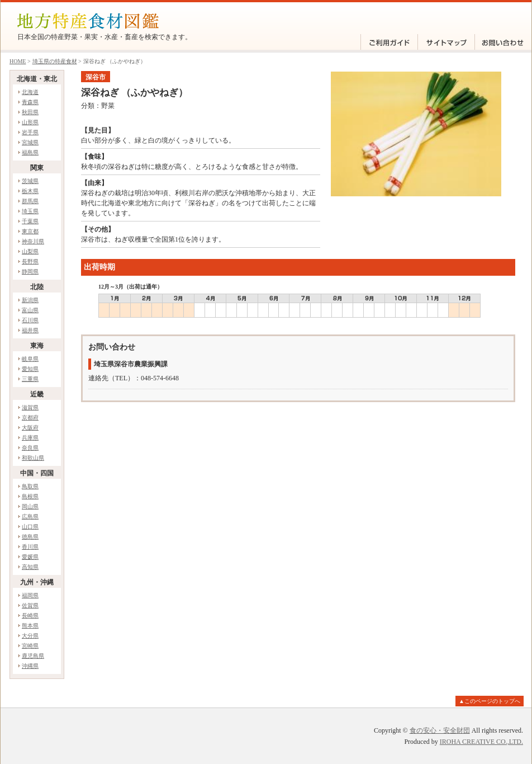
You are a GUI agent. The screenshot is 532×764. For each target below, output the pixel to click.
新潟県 (30, 300)
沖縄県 (30, 666)
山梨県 (30, 251)
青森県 (30, 102)
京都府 (30, 418)
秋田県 (30, 112)
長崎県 (30, 616)
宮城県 (30, 142)
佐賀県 (30, 605)
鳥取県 (30, 486)
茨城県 (30, 181)
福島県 (30, 152)
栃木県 (30, 191)
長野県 (30, 261)
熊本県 (30, 626)
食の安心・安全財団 (440, 730)
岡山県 (30, 506)
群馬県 (30, 201)
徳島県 (30, 537)
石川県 (30, 320)
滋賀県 (30, 407)
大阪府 (30, 428)
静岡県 (30, 272)
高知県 (30, 567)
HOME (18, 61)
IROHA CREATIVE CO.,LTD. (481, 742)
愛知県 (30, 369)
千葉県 (30, 221)
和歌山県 (33, 458)
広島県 (30, 517)
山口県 (30, 527)
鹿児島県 (33, 656)
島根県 (30, 496)
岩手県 (30, 132)
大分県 (30, 636)
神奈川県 (33, 241)
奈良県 (30, 448)
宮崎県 (30, 646)
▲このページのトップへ (490, 701)
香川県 (30, 547)
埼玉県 (30, 211)
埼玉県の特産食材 (55, 61)
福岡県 (30, 595)
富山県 (30, 310)
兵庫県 (30, 438)
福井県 (30, 330)
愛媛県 (30, 557)
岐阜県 (30, 359)
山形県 (30, 122)
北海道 (30, 92)
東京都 (30, 231)
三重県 (30, 379)
